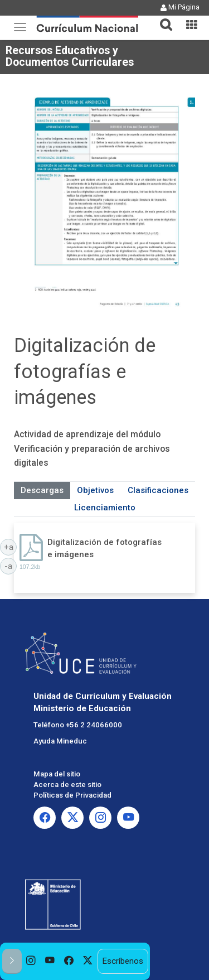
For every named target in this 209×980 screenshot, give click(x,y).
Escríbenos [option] (123, 961)
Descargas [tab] (42, 490)
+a (11, 547)
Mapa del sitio (57, 774)
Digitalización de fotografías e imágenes (104, 548)
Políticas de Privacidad (72, 795)
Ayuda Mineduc (60, 741)
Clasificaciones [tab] (158, 490)
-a (11, 566)
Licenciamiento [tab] (105, 508)
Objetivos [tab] (95, 490)
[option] (31, 961)
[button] (162, 18)
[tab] (162, 18)
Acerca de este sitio (67, 785)
